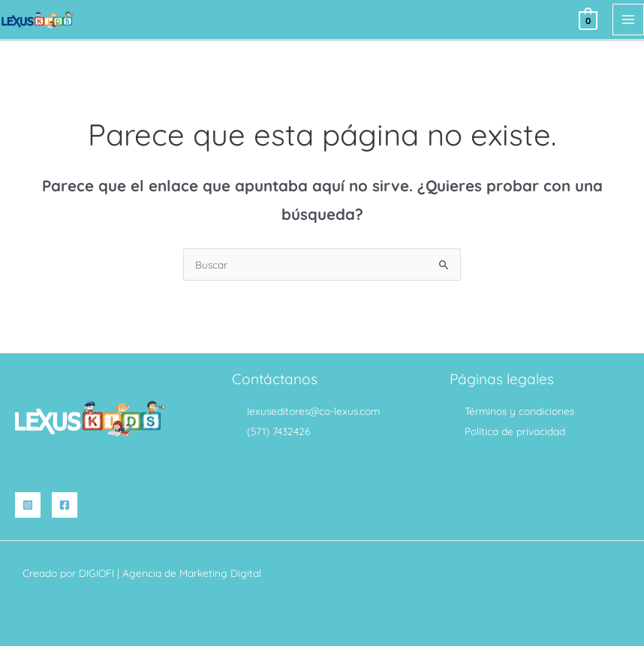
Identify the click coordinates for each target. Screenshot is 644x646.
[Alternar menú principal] (629, 20)
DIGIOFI (96, 573)
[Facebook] (65, 505)
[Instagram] (28, 505)
